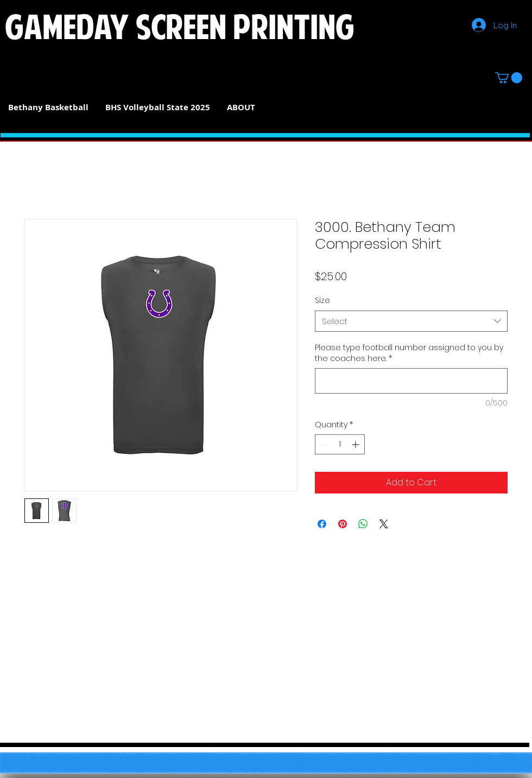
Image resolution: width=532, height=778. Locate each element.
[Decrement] (323, 444)
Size (322, 300)
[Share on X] (384, 524)
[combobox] (411, 321)
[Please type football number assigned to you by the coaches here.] (411, 381)
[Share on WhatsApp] (363, 524)
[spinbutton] (340, 444)
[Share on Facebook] (322, 524)
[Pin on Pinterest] (343, 524)
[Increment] (356, 444)
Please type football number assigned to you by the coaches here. (409, 353)
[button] (509, 78)
